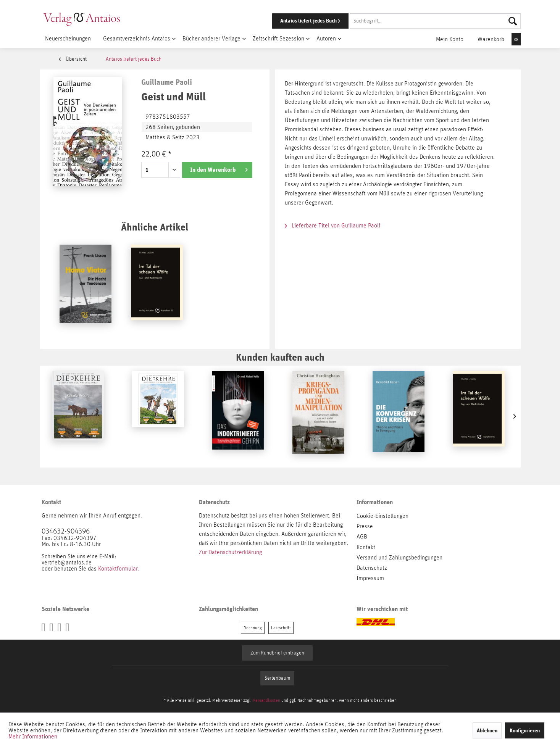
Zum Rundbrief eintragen (277, 653)
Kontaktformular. (119, 569)
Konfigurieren (525, 730)
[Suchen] (513, 21)
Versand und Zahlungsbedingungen (399, 558)
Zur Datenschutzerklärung (230, 552)
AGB (362, 537)
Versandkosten (266, 700)
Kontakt (366, 547)
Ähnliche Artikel (155, 227)
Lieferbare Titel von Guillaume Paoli (332, 226)
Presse (365, 526)
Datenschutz (372, 568)
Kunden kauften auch (280, 357)
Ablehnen (487, 730)
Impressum (370, 578)
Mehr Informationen (33, 737)
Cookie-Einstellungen (382, 516)
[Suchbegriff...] (435, 21)
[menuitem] (386, 21)
